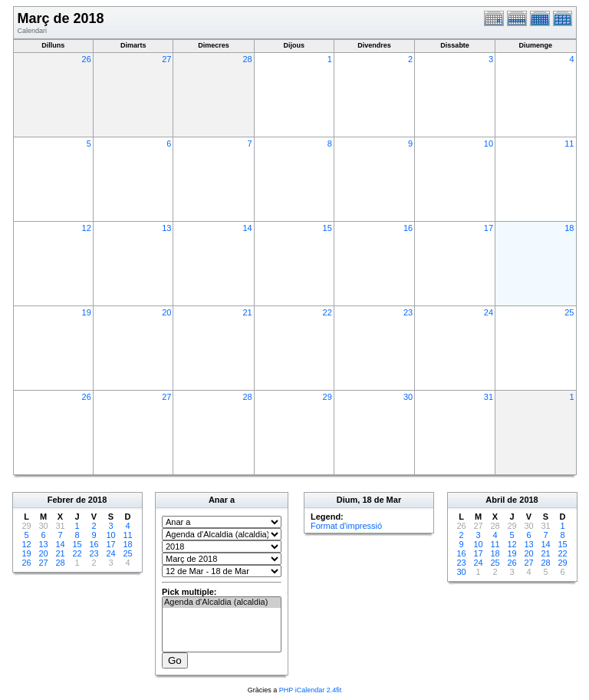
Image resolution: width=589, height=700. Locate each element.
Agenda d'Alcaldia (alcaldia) (222, 603)
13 (166, 228)
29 (327, 397)
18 (569, 228)
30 (408, 397)
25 (569, 312)
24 (489, 312)
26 (87, 59)
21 (247, 312)
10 (489, 144)
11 (569, 144)
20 (166, 312)
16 (408, 228)
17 (489, 228)
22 (327, 312)
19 (87, 312)
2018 (97, 500)
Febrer (61, 500)
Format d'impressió (346, 526)
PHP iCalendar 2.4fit (310, 690)
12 (87, 228)
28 (247, 59)
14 (247, 228)
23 (408, 312)
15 (327, 228)
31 (489, 397)
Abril (495, 500)
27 (166, 59)
